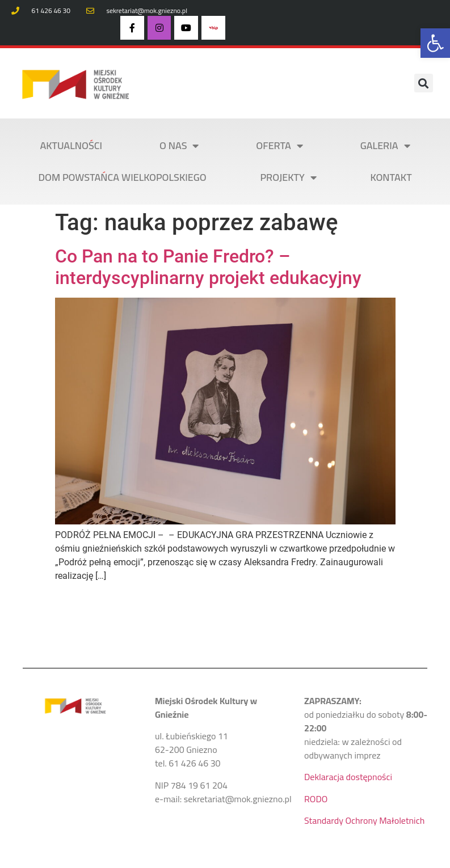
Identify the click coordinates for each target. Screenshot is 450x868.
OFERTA (279, 146)
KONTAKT (391, 177)
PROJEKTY (288, 177)
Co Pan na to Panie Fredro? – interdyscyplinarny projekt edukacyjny (208, 267)
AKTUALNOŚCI (71, 145)
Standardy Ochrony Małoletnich (364, 820)
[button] (435, 43)
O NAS (179, 146)
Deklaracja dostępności (348, 777)
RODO (316, 799)
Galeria (385, 146)
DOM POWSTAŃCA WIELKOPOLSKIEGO (122, 177)
